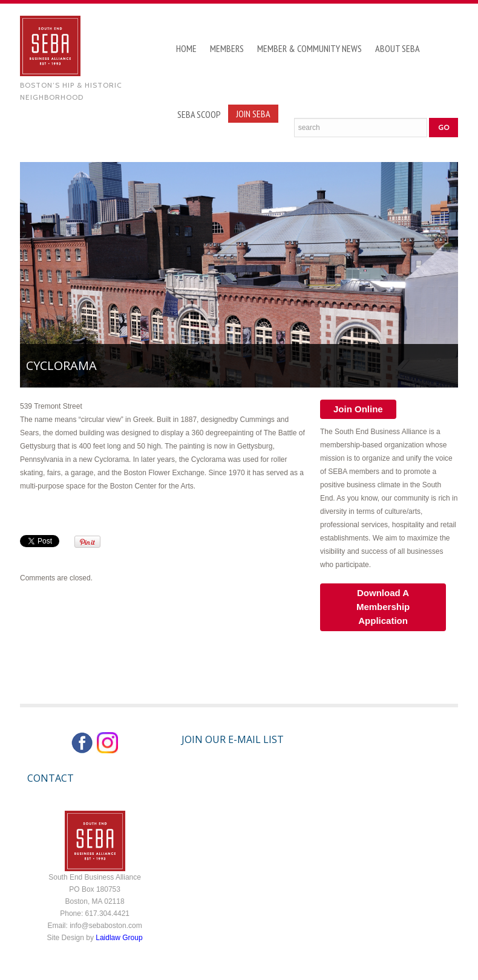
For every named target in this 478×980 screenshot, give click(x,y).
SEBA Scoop (199, 114)
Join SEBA (253, 114)
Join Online (358, 409)
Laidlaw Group (119, 938)
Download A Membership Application (383, 607)
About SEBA (398, 48)
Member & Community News (309, 48)
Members (227, 48)
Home (186, 48)
